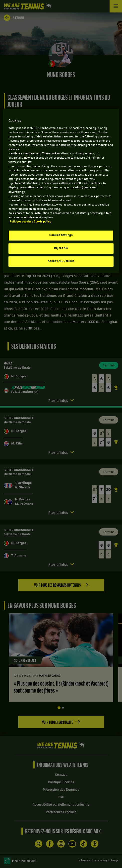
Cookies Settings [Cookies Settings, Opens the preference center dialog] (61, 235)
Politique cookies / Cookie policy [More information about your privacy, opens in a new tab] (30, 222)
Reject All (61, 248)
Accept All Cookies (61, 261)
